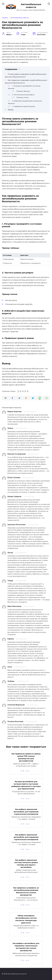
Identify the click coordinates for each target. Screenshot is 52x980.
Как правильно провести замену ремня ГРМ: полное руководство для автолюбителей (26, 757)
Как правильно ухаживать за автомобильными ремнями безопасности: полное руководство (26, 891)
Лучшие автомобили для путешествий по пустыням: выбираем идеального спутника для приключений (26, 785)
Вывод (11, 110)
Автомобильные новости (31, 6)
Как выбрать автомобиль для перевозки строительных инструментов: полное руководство (26, 947)
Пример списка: (23, 97)
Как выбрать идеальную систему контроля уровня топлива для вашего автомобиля (26, 864)
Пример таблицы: (23, 91)
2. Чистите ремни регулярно (23, 95)
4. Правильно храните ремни (24, 106)
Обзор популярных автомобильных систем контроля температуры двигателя (26, 919)
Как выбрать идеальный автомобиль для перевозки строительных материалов (26, 812)
